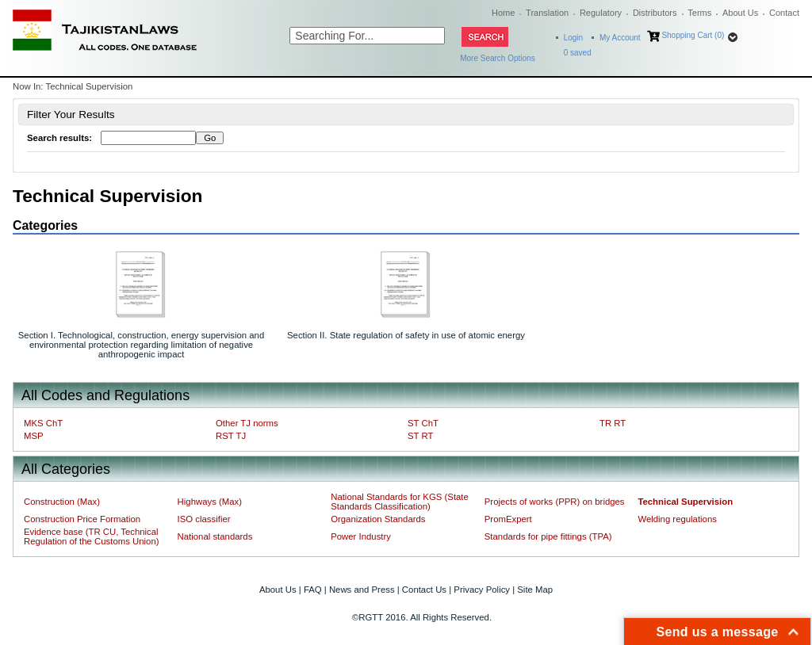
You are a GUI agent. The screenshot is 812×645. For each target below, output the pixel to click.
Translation (547, 13)
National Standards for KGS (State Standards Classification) (400, 502)
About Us (740, 13)
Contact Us (424, 590)
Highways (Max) (210, 502)
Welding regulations (677, 519)
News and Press (362, 590)
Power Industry (361, 536)
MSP (34, 436)
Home (503, 13)
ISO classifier (204, 519)
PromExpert (508, 519)
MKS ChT (43, 423)
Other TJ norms (247, 423)
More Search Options (498, 58)
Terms (699, 13)
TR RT (613, 423)
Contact (784, 13)
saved (578, 53)
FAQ (313, 590)
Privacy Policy (482, 590)
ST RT (420, 436)
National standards (215, 536)
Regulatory (601, 13)
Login (573, 38)
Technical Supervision (685, 502)
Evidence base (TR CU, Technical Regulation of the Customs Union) (91, 536)
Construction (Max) (62, 502)
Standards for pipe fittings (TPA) (548, 536)
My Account (620, 38)
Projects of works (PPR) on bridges (555, 502)
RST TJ (231, 436)
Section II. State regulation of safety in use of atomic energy (406, 335)
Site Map (535, 590)
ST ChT (423, 423)
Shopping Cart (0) (693, 35)
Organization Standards (378, 519)
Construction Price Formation (82, 519)
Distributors (655, 13)
